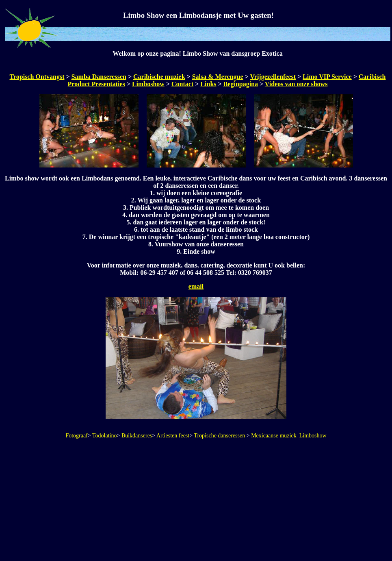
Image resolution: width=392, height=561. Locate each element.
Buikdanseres (136, 436)
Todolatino (104, 436)
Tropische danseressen (220, 436)
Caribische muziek (159, 77)
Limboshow (148, 84)
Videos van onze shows (296, 84)
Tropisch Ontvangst (37, 77)
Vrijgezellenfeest (273, 77)
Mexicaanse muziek (274, 436)
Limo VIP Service (327, 77)
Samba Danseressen (99, 77)
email (196, 286)
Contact (182, 84)
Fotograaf (76, 436)
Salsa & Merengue (218, 77)
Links (208, 84)
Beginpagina (241, 84)
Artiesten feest (173, 436)
